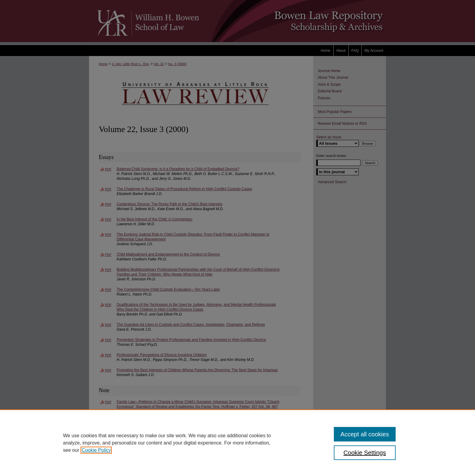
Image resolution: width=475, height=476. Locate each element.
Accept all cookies (365, 434)
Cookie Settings (365, 453)
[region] (237, 443)
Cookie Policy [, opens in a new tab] (96, 450)
